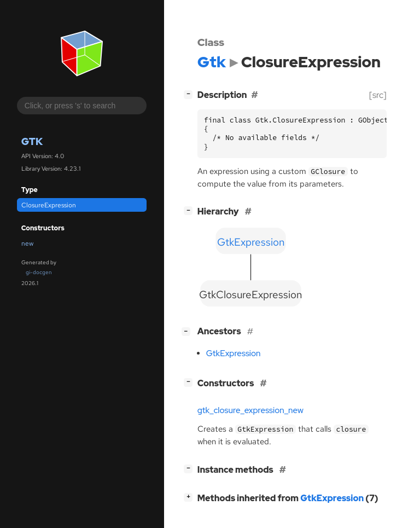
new (27, 243)
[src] (378, 95)
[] (190, 94)
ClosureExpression (49, 205)
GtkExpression (234, 353)
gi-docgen (39, 272)
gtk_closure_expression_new (250, 410)
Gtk (32, 141)
